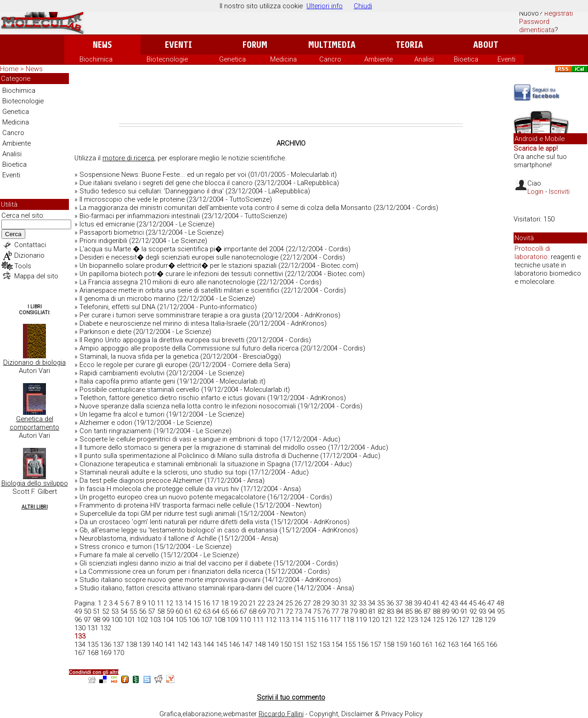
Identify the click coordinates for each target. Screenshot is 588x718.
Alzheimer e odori (106, 423)
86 (418, 611)
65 (225, 611)
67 (243, 611)
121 (387, 620)
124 (425, 620)
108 (220, 620)
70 (271, 611)
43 (454, 603)
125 (438, 620)
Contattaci (30, 245)
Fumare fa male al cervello (119, 555)
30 (335, 603)
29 (326, 603)
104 (168, 620)
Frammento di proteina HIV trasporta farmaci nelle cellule (165, 505)
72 (289, 611)
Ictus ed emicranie (107, 224)
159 (401, 645)
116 (322, 620)
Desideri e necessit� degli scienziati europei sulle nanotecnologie (179, 257)
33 (362, 603)
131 (93, 628)
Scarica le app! (536, 148)
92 (473, 611)
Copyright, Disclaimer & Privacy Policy (366, 714)
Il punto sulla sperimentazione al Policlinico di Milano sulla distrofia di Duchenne (199, 456)
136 (106, 645)
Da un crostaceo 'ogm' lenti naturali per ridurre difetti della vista (174, 522)
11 (160, 603)
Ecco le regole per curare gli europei (133, 365)
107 (207, 620)
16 (206, 603)
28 (317, 603)
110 (245, 620)
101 (130, 620)
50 (87, 611)
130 (80, 628)
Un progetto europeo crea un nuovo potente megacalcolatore (172, 497)
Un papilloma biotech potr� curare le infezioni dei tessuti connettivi (181, 274)
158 (389, 645)
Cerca (13, 234)
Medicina (283, 59)
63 (207, 611)
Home (9, 69)
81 (372, 611)
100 (117, 620)
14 (188, 603)
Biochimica (96, 59)
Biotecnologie (167, 59)
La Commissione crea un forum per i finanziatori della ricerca (171, 571)
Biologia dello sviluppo (35, 483)
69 (262, 611)
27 (307, 603)
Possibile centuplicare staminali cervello (139, 390)
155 (350, 645)
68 (253, 611)
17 (215, 603)
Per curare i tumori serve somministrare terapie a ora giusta (170, 315)
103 (155, 620)
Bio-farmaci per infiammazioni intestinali (140, 216)
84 (400, 611)
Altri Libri (35, 507)
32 (353, 603)
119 (361, 620)
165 (479, 645)
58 (161, 611)
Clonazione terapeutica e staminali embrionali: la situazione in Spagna (185, 464)
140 (157, 645)
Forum (255, 45)
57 (152, 611)
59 (170, 611)
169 (106, 653)
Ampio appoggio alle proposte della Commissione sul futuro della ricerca (189, 348)
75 (317, 611)
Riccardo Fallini (281, 714)
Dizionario (29, 255)
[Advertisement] (291, 98)
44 (464, 603)
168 (93, 653)
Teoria (409, 45)
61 (188, 611)
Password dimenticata (537, 26)
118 (348, 620)
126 (451, 620)
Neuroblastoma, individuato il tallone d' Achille (148, 538)
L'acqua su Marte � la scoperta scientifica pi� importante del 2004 (182, 249)
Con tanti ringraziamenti (116, 431)
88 (436, 611)
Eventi (178, 45)
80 (363, 611)
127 (464, 620)
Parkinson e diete (105, 332)
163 (453, 645)
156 (363, 645)
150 (286, 645)
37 (399, 603)
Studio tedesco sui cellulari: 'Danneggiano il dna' (152, 191)
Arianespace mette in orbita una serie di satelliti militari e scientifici (179, 290)
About (486, 45)
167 (80, 653)
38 (408, 603)
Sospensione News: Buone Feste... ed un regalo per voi (163, 175)
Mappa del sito (36, 276)
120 (374, 620)
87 (427, 611)
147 (247, 645)
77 (335, 611)
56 (142, 611)
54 (124, 611)
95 (501, 611)
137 (119, 645)
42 (445, 603)
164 (466, 645)
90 (455, 611)
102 (142, 620)
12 (170, 603)
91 (464, 611)
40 (427, 603)
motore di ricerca (128, 158)
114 (297, 620)
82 (381, 611)
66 (234, 611)
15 (197, 603)
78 (345, 611)
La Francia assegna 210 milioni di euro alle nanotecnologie (167, 282)
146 (234, 645)
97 (87, 620)
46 (482, 603)
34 (372, 603)
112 (271, 620)
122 (400, 620)
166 (492, 645)
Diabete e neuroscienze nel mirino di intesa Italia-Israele (163, 323)
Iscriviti (559, 192)
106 (194, 620)
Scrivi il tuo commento (291, 697)
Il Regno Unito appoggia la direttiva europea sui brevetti (162, 340)
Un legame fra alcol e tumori (122, 414)
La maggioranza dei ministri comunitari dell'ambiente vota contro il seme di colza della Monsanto (226, 208)
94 (492, 611)
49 (78, 611)
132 (106, 628)
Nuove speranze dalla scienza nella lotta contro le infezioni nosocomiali (188, 406)
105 (181, 620)
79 (354, 611)
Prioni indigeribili (103, 241)
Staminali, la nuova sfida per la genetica (139, 356)
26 (298, 603)
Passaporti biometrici (112, 232)
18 (225, 603)
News (102, 45)
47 (491, 603)
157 (376, 645)
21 (252, 603)
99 (106, 620)
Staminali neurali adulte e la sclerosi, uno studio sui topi (163, 472)
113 (284, 620)
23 (271, 603)
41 (436, 603)
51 (96, 611)
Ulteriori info (325, 6)
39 (418, 603)
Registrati (559, 13)
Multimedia (332, 45)
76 (326, 611)
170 (119, 653)
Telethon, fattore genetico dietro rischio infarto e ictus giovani (172, 398)
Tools (23, 266)
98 (96, 620)
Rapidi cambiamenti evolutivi (122, 373)
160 (414, 645)
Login (535, 192)
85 (409, 611)
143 (196, 645)
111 (258, 620)
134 (80, 645)
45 (473, 603)
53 (115, 611)
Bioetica (466, 59)
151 (299, 645)
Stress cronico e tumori (116, 547)
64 (216, 611)
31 (344, 603)
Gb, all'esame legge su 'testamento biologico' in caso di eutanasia (178, 530)
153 (324, 645)
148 (260, 645)
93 (482, 611)
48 (500, 603)
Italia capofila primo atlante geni (127, 381)
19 (234, 603)
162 (440, 645)
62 (198, 611)
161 (427, 645)
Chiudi (363, 6)
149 (273, 645)
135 (93, 645)
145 (221, 645)
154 (337, 645)
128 (477, 620)
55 (133, 611)
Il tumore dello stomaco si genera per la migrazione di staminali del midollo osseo (203, 447)
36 (390, 603)
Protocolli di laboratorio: (532, 253)
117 (335, 620)
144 (209, 645)
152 (311, 645)
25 (289, 603)
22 (261, 603)
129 (490, 620)
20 (243, 603)
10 (151, 603)
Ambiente (379, 59)
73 (299, 611)
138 (131, 645)
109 (232, 620)
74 (308, 611)
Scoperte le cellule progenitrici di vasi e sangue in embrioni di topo (179, 439)
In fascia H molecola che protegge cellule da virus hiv (159, 489)
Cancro (330, 59)
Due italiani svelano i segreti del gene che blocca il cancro (166, 183)
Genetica (232, 59)
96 (78, 620)
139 (144, 645)
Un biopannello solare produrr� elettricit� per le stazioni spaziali (178, 266)
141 (170, 645)
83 (390, 611)
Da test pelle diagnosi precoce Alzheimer (141, 481)
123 (413, 620)
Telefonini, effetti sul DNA (117, 307)
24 (280, 603)
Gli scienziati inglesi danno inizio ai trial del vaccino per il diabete (175, 563)
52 (106, 611)
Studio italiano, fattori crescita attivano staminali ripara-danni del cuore (186, 588)
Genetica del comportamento (34, 423)
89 (446, 611)
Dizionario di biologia (34, 362)
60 (179, 611)
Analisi (424, 59)
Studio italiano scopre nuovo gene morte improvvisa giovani (170, 580)
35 (381, 603)
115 (310, 620)
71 (280, 611)
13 (179, 603)
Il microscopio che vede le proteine (132, 199)
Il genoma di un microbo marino (127, 299)
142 (183, 645)
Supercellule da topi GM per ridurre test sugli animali (158, 514)
